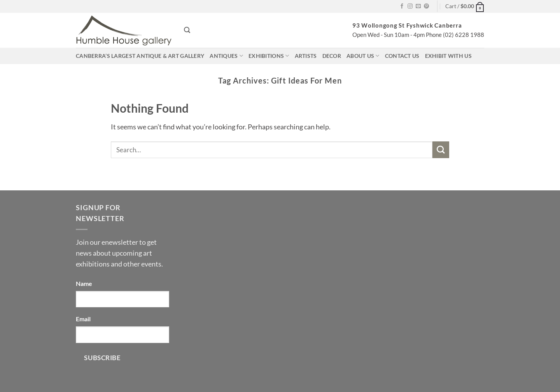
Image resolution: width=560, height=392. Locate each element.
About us (363, 56)
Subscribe (102, 358)
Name (84, 283)
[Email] (122, 335)
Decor (332, 56)
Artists (306, 56)
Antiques (226, 56)
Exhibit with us (448, 56)
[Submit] (441, 150)
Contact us (402, 56)
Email (83, 319)
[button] (465, 6)
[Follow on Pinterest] (426, 6)
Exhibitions (269, 56)
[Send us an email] (418, 6)
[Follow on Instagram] (410, 6)
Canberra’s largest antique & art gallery (140, 56)
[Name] (122, 299)
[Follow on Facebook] (402, 6)
